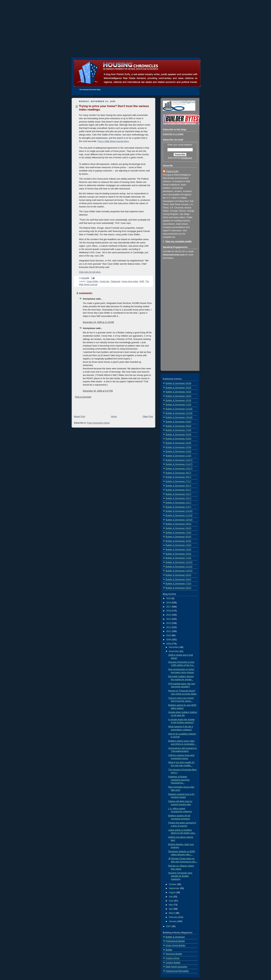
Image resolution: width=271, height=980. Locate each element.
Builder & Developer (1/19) (178, 405)
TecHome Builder (174, 954)
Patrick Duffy (172, 171)
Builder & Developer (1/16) (178, 558)
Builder (169, 950)
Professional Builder (175, 941)
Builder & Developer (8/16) (178, 528)
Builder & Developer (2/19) (178, 400)
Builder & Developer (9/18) (178, 422)
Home (114, 416)
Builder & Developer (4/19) (178, 392)
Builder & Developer (175, 937)
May (171, 905)
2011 (169, 631)
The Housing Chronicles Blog (90, 90)
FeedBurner (186, 158)
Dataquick (116, 281)
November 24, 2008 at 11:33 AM (98, 322)
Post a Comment (83, 397)
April (171, 909)
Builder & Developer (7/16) (178, 533)
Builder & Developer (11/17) (179, 464)
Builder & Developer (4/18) (178, 443)
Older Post (148, 416)
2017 (169, 607)
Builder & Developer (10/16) (179, 520)
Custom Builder (173, 963)
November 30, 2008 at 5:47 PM (98, 391)
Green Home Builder (176, 945)
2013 (169, 623)
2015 (169, 615)
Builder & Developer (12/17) (179, 460)
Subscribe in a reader (173, 134)
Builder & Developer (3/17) (178, 498)
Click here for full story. (90, 272)
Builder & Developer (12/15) (179, 562)
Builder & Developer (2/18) (178, 451)
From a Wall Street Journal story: (113, 141)
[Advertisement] (135, 24)
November (174, 651)
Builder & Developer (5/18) (178, 439)
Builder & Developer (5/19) (178, 388)
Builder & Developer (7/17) (178, 481)
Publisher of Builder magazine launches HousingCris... (179, 780)
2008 (169, 644)
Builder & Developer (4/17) (178, 494)
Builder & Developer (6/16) (178, 537)
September (174, 888)
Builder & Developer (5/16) (178, 541)
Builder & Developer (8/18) (178, 426)
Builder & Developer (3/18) (178, 447)
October (173, 884)
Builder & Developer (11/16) (179, 515)
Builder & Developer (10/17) (179, 469)
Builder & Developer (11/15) (179, 567)
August (173, 892)
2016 (169, 611)
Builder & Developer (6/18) (178, 434)
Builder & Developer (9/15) (178, 575)
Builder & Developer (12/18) (179, 409)
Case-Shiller (92, 281)
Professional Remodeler (177, 971)
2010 (169, 635)
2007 (169, 926)
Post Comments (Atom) (98, 423)
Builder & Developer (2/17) (178, 503)
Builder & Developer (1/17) (178, 507)
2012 (169, 627)
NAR (142, 281)
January (173, 921)
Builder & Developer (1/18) (178, 456)
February (174, 917)
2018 (169, 603)
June (172, 901)
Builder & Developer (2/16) (178, 554)
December (174, 647)
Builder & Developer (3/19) (178, 396)
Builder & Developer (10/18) (179, 417)
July (171, 897)
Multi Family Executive (176, 967)
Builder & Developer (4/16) (178, 545)
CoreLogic (104, 281)
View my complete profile (178, 241)
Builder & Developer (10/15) (179, 571)
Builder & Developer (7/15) (178, 584)
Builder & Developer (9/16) (178, 524)
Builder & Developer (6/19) (178, 383)
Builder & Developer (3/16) (178, 549)
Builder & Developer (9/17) (178, 473)
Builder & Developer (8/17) (178, 477)
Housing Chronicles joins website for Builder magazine (180, 876)
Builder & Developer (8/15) (178, 579)
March (172, 913)
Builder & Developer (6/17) (178, 486)
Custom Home (173, 958)
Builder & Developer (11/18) (179, 413)
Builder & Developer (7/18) (178, 430)
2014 (169, 619)
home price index (130, 281)
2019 (169, 598)
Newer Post (79, 416)
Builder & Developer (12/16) (179, 511)
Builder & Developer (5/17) (178, 490)
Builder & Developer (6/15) (178, 588)
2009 (169, 640)
